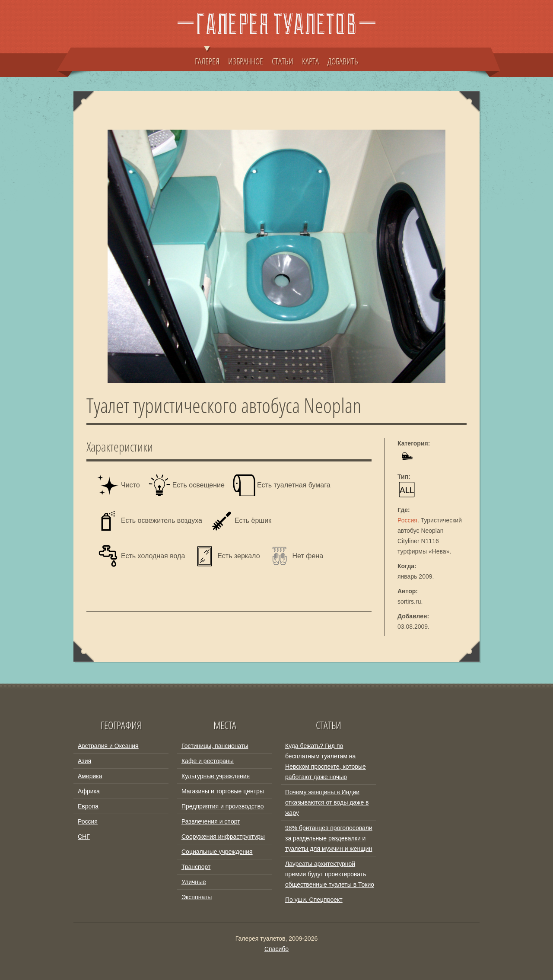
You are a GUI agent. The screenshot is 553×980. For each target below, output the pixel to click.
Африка (89, 791)
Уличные (194, 882)
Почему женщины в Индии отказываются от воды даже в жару (327, 802)
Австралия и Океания (108, 746)
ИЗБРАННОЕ (246, 61)
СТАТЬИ (283, 61)
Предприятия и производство (222, 806)
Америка (90, 776)
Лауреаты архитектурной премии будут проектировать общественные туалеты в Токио (330, 874)
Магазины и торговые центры (223, 791)
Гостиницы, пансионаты (215, 746)
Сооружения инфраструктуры (223, 837)
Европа (88, 806)
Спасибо (276, 949)
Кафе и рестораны (208, 761)
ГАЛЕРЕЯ (207, 57)
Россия (407, 520)
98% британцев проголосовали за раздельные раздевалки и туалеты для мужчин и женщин (329, 838)
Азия (84, 761)
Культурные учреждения (216, 776)
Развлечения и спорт (211, 821)
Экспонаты (197, 897)
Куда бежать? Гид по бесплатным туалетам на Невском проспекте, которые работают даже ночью (326, 761)
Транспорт (196, 867)
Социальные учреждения (217, 852)
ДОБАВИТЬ (343, 61)
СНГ (84, 837)
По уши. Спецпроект (314, 900)
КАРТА (310, 61)
